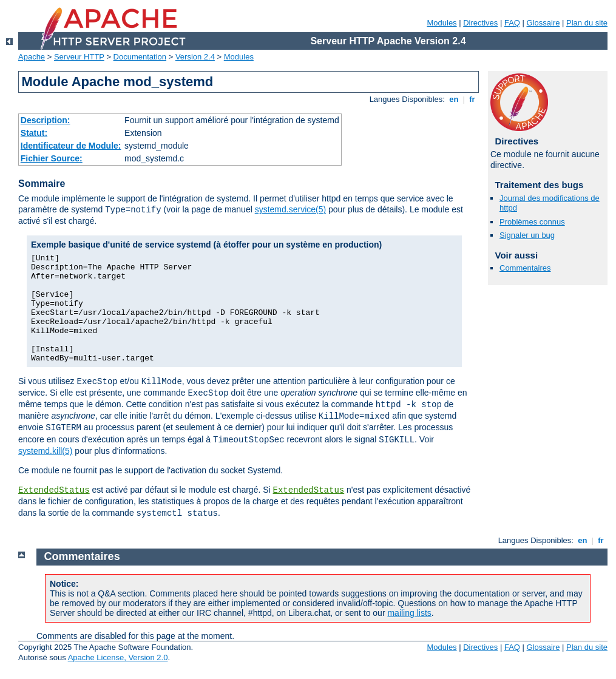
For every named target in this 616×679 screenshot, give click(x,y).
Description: (46, 120)
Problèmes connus (532, 222)
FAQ (512, 23)
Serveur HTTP (79, 57)
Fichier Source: (52, 158)
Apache (32, 57)
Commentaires (525, 268)
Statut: (34, 133)
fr (472, 99)
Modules (442, 23)
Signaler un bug (527, 235)
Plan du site (587, 23)
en (454, 99)
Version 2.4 (195, 57)
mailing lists (409, 613)
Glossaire (543, 23)
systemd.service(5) (290, 209)
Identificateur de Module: (71, 146)
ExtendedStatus (54, 490)
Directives (480, 23)
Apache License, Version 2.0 (118, 657)
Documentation (140, 57)
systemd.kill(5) (45, 451)
